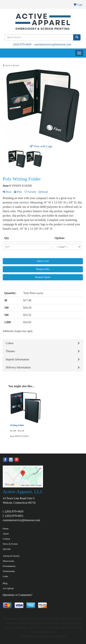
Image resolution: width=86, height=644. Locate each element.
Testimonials (9, 571)
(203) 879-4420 (22, 44)
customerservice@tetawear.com (53, 44)
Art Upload (8, 588)
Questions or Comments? (18, 595)
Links (5, 576)
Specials (7, 549)
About (6, 534)
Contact (6, 539)
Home (6, 529)
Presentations (9, 566)
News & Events (10, 544)
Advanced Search (11, 556)
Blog (5, 583)
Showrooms (8, 561)
